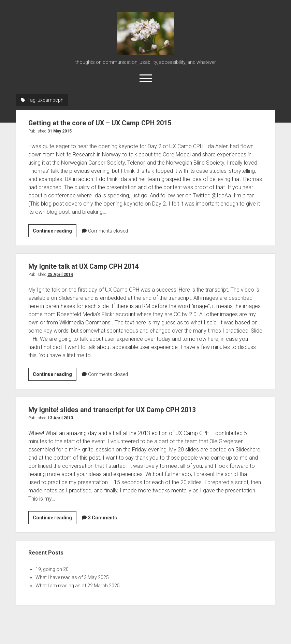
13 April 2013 (60, 418)
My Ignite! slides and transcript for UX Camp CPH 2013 (117, 410)
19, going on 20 (52, 569)
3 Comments (103, 518)
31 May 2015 (60, 131)
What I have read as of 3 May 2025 (72, 577)
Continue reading (55, 232)
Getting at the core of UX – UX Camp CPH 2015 (105, 123)
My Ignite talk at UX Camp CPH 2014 (87, 266)
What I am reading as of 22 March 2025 (78, 586)
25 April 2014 (60, 275)
